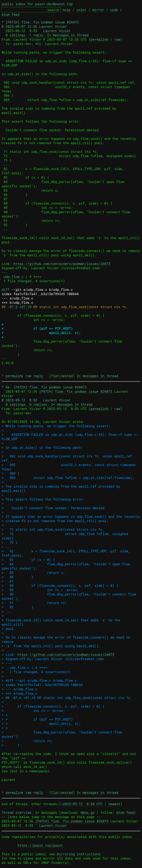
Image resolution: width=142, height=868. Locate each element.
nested (67, 376)
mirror (98, 10)
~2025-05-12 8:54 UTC (82, 804)
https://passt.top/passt (40, 845)
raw (117, 39)
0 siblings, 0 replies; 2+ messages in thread (49, 404)
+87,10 (25, 307)
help (66, 10)
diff (6, 290)
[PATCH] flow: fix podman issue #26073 (76, 391)
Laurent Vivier (57, 31)
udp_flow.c (14, 277)
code (114, 10)
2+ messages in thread (98, 376)
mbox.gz (88, 812)
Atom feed (10, 14)
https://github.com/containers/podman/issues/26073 (62, 264)
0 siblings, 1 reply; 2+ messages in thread (47, 35)
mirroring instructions (79, 854)
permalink (99, 39)
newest (114, 804)
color (81, 10)
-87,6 (13, 307)
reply (38, 376)
